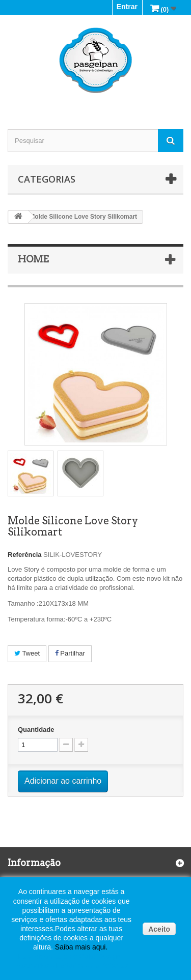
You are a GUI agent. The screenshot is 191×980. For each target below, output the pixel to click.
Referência (24, 555)
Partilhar (70, 653)
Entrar (127, 7)
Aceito (159, 929)
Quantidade (36, 730)
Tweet (27, 653)
